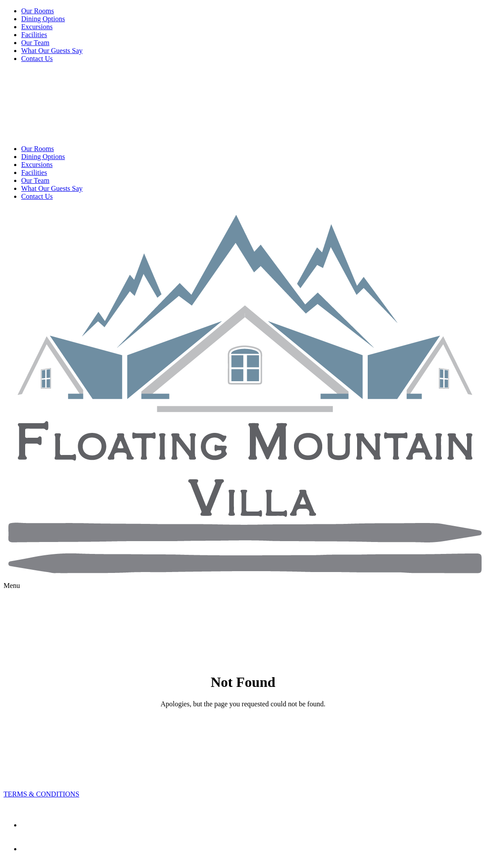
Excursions (37, 27)
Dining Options (43, 19)
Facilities (34, 35)
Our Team (35, 43)
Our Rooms (38, 11)
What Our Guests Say (52, 51)
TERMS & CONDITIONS (41, 794)
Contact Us (37, 59)
